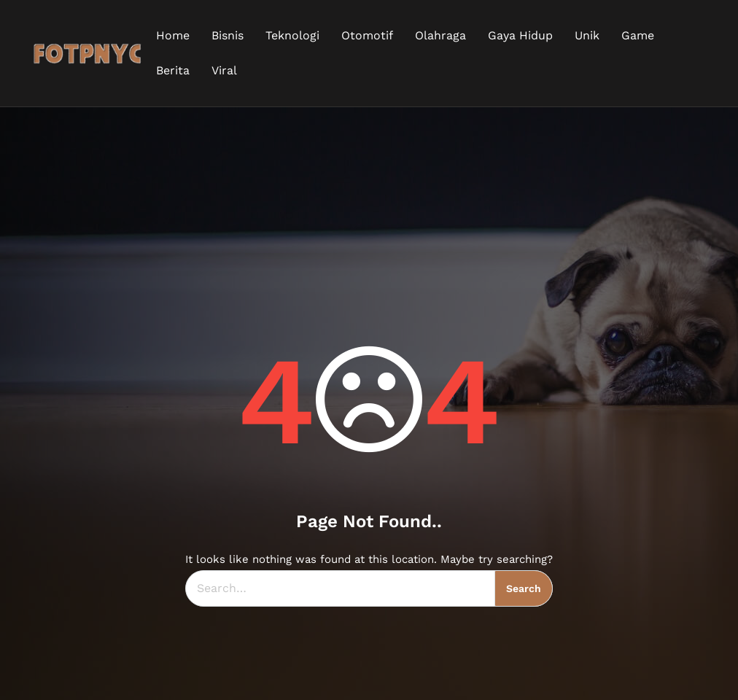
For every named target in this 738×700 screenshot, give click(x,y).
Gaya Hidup (520, 35)
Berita (173, 70)
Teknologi (292, 35)
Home (173, 35)
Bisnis (228, 35)
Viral (224, 70)
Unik (587, 35)
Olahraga (440, 35)
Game (638, 35)
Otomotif (367, 35)
